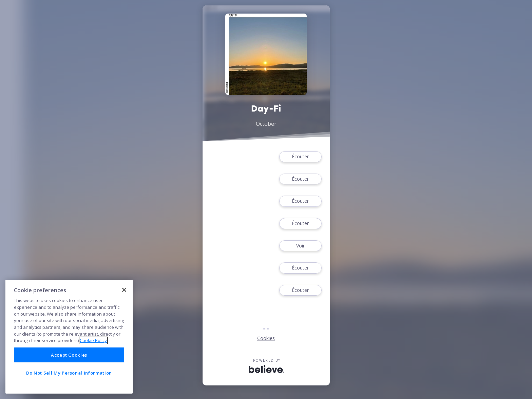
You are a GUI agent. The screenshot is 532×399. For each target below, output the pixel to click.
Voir (300, 246)
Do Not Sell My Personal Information (69, 373)
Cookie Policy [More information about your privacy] (93, 340)
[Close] (124, 290)
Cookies (266, 338)
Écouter (300, 157)
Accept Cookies (69, 355)
